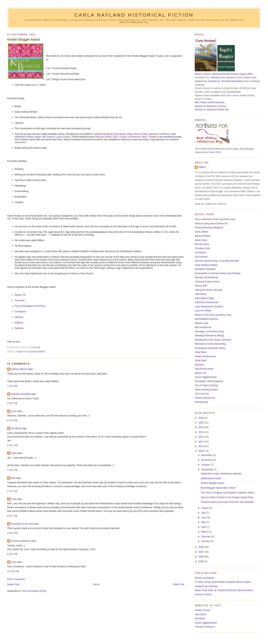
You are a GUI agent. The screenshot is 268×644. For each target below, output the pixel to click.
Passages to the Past (22, 524)
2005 (201, 561)
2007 (201, 552)
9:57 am (12, 516)
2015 (201, 423)
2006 (201, 557)
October (206, 465)
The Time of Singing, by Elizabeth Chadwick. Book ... (229, 493)
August (205, 508)
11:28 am (13, 571)
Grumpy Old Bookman (206, 277)
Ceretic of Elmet (203, 594)
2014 (201, 427)
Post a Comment (16, 579)
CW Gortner (201, 257)
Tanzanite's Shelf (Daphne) (209, 381)
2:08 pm (12, 403)
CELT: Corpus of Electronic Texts (130, 137)
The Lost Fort (202, 394)
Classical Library (103, 137)
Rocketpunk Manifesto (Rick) (210, 348)
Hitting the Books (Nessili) (208, 290)
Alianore (19, 317)
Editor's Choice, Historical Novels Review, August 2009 (224, 74)
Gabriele (19, 328)
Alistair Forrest (202, 610)
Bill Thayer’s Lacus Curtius (56, 137)
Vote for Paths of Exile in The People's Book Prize (227, 497)
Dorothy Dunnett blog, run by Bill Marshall (217, 261)
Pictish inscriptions (205, 578)
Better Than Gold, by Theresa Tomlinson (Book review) (224, 590)
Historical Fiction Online (207, 282)
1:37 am (12, 491)
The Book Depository (232, 81)
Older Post (179, 584)
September (207, 469)
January (206, 541)
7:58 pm (12, 470)
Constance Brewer (21, 541)
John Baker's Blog (204, 298)
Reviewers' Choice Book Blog (210, 344)
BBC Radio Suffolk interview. (210, 102)
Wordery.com (218, 77)
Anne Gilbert (201, 232)
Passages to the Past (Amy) (209, 331)
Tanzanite (20, 300)
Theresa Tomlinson (205, 627)
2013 (201, 432)
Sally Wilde (201, 352)
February (206, 536)
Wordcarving (201, 402)
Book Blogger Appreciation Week (218, 488)
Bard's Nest (201, 240)
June (204, 517)
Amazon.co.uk (234, 77)
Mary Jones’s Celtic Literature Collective (148, 134)
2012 (201, 437)
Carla (14, 411)
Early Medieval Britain (206, 265)
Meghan (19, 323)
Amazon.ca (214, 81)
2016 (201, 418)
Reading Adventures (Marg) (209, 335)
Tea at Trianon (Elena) (206, 385)
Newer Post (13, 584)
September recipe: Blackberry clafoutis (221, 474)
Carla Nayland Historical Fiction (134, 15)
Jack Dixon (201, 294)
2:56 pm (12, 533)
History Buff (201, 286)
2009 (201, 451)
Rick (13, 478)
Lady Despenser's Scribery (209, 306)
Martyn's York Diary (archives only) (213, 315)
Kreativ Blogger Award (24, 40)
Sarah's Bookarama (205, 356)
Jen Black (65, 56)
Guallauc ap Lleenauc (206, 586)
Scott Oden (201, 360)
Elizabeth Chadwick (205, 269)
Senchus (199, 365)
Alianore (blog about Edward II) (211, 223)
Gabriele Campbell (21, 394)
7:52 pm (12, 445)
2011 (201, 442)
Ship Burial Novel (204, 369)
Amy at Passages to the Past (30, 306)
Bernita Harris (202, 244)
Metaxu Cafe (201, 323)
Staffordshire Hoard (211, 478)
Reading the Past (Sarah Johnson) (213, 340)
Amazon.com (249, 77)
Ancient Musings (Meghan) (209, 227)
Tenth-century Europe (206, 390)
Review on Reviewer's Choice (210, 106)
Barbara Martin (203, 236)
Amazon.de (201, 81)
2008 (201, 547)
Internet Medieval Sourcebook (110, 134)
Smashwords (234, 92)
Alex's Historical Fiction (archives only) (215, 219)
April (204, 527)
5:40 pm (12, 554)
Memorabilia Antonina (206, 319)
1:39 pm (12, 386)
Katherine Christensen (206, 302)
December (207, 455)
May (204, 522)
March (205, 532)
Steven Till (20, 295)
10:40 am (35, 347)
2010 (201, 446)
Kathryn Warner (19, 369)
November (207, 460)
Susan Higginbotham (206, 377)
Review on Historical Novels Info (212, 110)
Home (96, 584)
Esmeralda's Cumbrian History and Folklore (218, 273)
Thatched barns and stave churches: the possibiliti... (228, 502)
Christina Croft (202, 248)
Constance (20, 311)
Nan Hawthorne (203, 327)
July (204, 513)
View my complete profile (211, 204)
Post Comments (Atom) (34, 591)
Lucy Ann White (203, 311)
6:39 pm (12, 420)
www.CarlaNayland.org (134, 22)
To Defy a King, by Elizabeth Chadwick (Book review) (223, 582)
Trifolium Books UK (205, 398)
